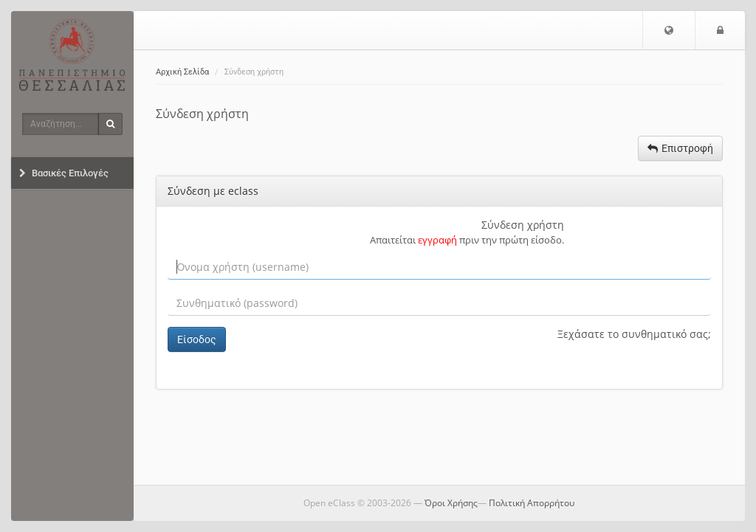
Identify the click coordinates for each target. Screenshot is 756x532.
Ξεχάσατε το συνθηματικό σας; (634, 334)
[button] (669, 30)
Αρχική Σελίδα (182, 72)
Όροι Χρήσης (451, 503)
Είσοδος (197, 339)
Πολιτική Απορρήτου (532, 503)
